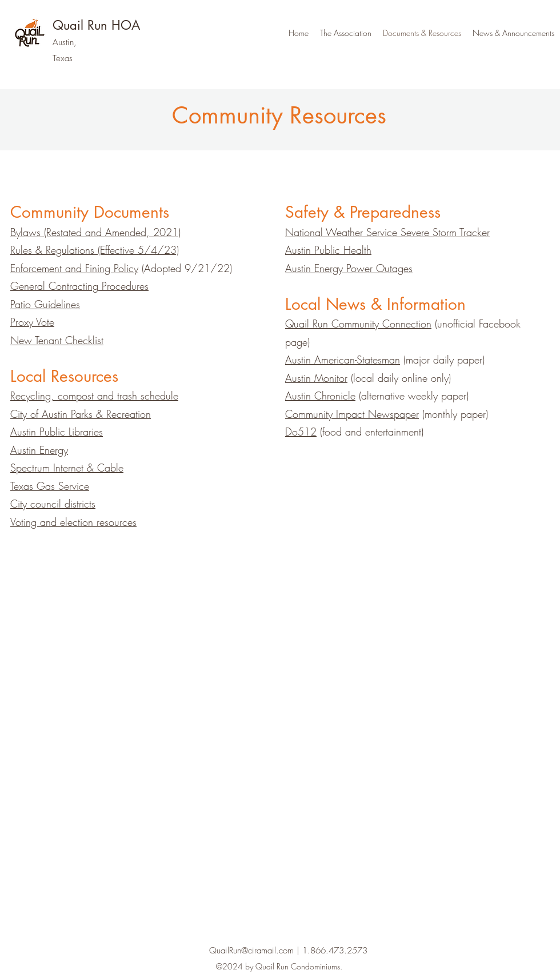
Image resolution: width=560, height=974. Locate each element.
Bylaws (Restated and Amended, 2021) (95, 232)
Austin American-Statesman (343, 360)
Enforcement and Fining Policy (74, 268)
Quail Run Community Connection (358, 324)
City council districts (53, 504)
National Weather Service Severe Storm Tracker (387, 232)
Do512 (301, 432)
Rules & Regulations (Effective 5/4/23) (95, 250)
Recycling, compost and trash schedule (94, 396)
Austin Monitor (316, 378)
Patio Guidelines (45, 304)
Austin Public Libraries (57, 432)
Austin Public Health (328, 250)
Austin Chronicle (320, 396)
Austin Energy (39, 450)
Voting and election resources (73, 522)
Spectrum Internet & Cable (67, 468)
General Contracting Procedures (79, 286)
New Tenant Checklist (57, 340)
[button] (346, 33)
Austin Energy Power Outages (349, 268)
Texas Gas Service (50, 486)
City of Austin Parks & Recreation (81, 414)
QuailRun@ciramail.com (251, 951)
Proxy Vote (32, 322)
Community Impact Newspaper (352, 414)
